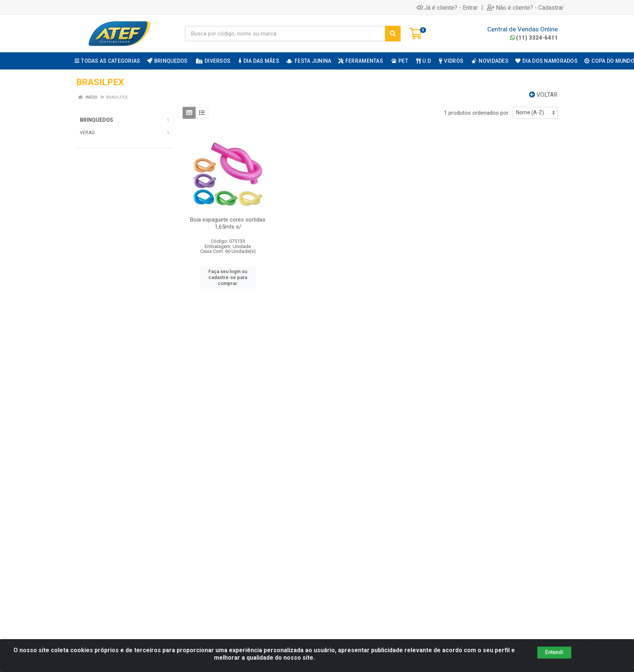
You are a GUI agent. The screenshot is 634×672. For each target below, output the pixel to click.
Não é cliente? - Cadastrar (525, 7)
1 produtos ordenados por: (477, 113)
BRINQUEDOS (97, 120)
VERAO (87, 133)
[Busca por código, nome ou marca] (285, 34)
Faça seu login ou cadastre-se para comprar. (228, 278)
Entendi (554, 652)
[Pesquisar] (393, 34)
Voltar (543, 95)
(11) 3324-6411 (534, 38)
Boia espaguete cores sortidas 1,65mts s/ (228, 223)
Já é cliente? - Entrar (447, 7)
